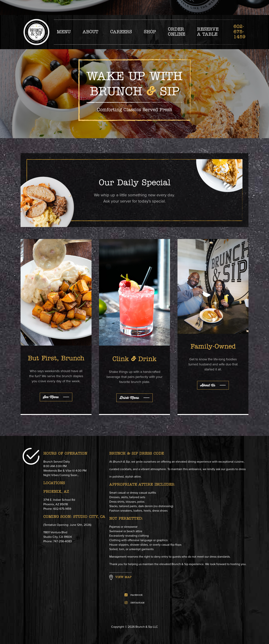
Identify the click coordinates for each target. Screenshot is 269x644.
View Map (123, 577)
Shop (150, 32)
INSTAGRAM (135, 603)
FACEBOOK (134, 595)
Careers (121, 32)
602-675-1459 (239, 32)
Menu (64, 32)
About (90, 32)
